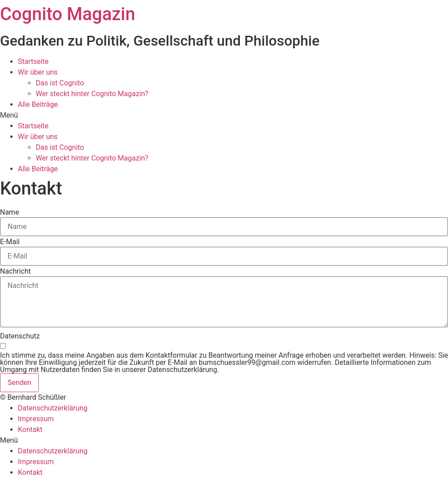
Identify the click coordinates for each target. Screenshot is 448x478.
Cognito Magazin (68, 14)
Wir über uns (38, 72)
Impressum (36, 419)
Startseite (33, 61)
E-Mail (10, 242)
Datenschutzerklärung (53, 408)
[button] (224, 115)
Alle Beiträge (38, 104)
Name (10, 212)
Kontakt (30, 429)
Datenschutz (20, 336)
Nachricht (15, 271)
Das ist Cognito (60, 83)
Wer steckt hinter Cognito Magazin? (92, 94)
